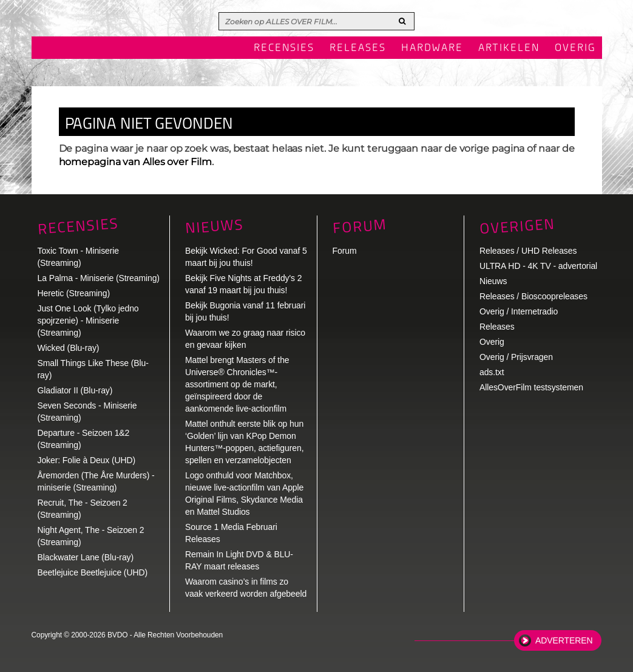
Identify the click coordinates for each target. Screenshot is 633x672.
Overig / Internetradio (519, 311)
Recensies (284, 48)
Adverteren (564, 640)
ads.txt (492, 372)
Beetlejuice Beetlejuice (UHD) (93, 572)
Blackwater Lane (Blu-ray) (86, 557)
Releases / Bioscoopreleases (533, 296)
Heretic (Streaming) (74, 293)
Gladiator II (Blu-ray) (75, 390)
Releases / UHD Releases (528, 251)
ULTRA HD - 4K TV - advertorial (538, 266)
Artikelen (509, 48)
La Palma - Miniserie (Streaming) (99, 278)
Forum (345, 251)
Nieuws (214, 226)
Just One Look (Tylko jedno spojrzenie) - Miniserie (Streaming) (88, 321)
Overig (575, 48)
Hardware (432, 48)
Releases (358, 48)
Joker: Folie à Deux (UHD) (87, 460)
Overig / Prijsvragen (516, 357)
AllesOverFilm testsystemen (531, 387)
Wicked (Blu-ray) (69, 348)
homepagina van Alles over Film (135, 162)
